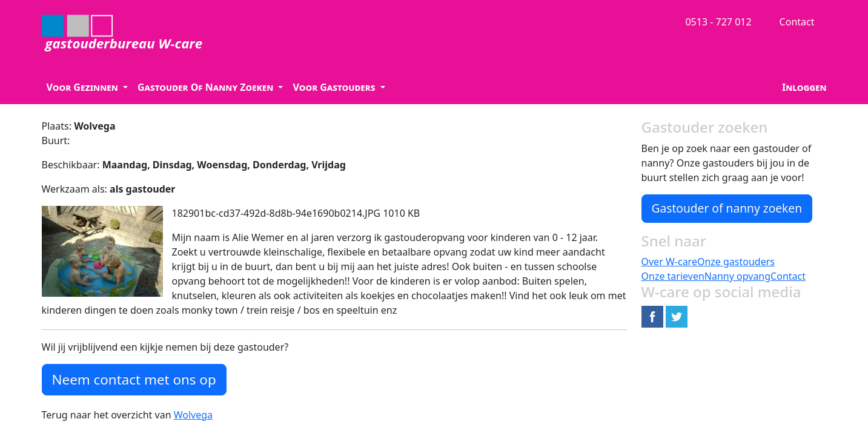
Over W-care (669, 262)
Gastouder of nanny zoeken (727, 208)
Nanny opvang (737, 276)
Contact (797, 22)
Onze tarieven (673, 276)
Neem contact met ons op (134, 379)
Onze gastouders (736, 262)
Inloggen (804, 87)
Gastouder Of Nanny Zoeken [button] (207, 87)
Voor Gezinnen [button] (84, 87)
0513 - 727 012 (718, 22)
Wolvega (193, 415)
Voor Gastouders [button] (335, 87)
